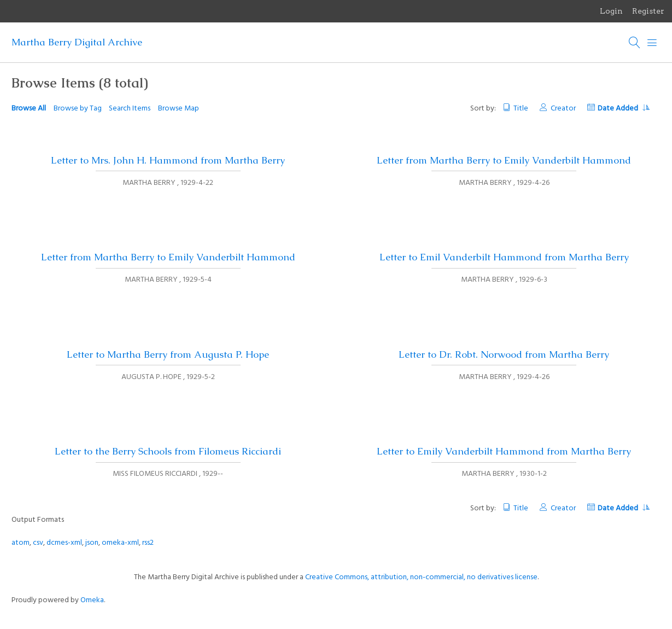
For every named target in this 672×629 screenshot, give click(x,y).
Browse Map (179, 109)
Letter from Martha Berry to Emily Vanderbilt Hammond (504, 160)
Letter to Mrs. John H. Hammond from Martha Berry (168, 160)
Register (648, 11)
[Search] (635, 43)
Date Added (623, 109)
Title (521, 109)
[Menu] (652, 43)
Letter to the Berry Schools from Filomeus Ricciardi (168, 451)
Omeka (92, 600)
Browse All (29, 109)
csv (38, 543)
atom (21, 543)
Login (611, 11)
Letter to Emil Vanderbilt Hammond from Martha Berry (504, 257)
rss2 (148, 543)
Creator (563, 109)
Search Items (130, 109)
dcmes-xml (64, 543)
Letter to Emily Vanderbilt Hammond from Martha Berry (504, 451)
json (92, 543)
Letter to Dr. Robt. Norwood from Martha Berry (504, 354)
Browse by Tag (78, 109)
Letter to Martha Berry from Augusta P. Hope (168, 354)
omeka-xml (120, 543)
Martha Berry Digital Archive (77, 42)
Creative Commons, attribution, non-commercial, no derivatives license (421, 577)
